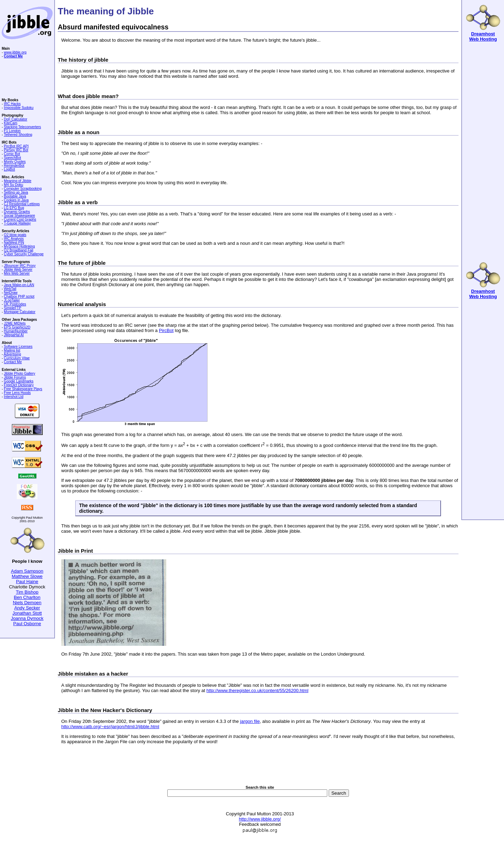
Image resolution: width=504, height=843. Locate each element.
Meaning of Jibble (17, 181)
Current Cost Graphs (20, 219)
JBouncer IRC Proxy (20, 266)
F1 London (12, 131)
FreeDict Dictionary (19, 385)
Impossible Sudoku (19, 108)
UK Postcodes (15, 304)
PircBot (166, 330)
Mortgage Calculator (20, 312)
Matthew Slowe (27, 576)
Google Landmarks (19, 381)
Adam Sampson (27, 571)
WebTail (10, 289)
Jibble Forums (15, 377)
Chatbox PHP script (19, 296)
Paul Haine (27, 582)
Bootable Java (15, 196)
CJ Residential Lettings (22, 204)
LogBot (9, 169)
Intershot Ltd (14, 397)
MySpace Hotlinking (19, 246)
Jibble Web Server (18, 270)
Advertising (12, 354)
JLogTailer (12, 300)
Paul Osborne (27, 624)
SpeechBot (12, 158)
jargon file (250, 721)
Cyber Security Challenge (24, 254)
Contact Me (13, 362)
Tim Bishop (27, 592)
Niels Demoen (27, 603)
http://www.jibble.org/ (260, 819)
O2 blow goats (15, 235)
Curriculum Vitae (17, 358)
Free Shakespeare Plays (23, 389)
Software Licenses (18, 347)
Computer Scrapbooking (23, 189)
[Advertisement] (260, 769)
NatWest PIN (14, 243)
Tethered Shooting (18, 135)
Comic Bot (12, 154)
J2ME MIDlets (15, 323)
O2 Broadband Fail (19, 250)
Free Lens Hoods (17, 393)
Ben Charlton (27, 597)
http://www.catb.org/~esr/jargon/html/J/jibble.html (110, 727)
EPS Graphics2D (17, 327)
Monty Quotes (15, 162)
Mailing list (12, 350)
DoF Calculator (16, 119)
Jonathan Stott (27, 613)
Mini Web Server (17, 273)
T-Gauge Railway (17, 223)
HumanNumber (16, 331)
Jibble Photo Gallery (20, 374)
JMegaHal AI (14, 335)
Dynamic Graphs (17, 212)
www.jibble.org (15, 52)
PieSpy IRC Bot (16, 150)
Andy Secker (27, 608)
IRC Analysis (14, 239)
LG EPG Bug (14, 208)
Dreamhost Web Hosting (483, 36)
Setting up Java (16, 192)
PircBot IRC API (16, 146)
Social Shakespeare (19, 216)
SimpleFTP (12, 308)
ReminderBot (14, 165)
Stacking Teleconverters (22, 127)
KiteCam (10, 123)
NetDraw (11, 293)
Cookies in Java (16, 200)
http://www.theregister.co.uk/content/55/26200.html (257, 690)
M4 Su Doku (13, 185)
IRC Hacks (12, 104)
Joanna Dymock (27, 618)
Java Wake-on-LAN (19, 285)
